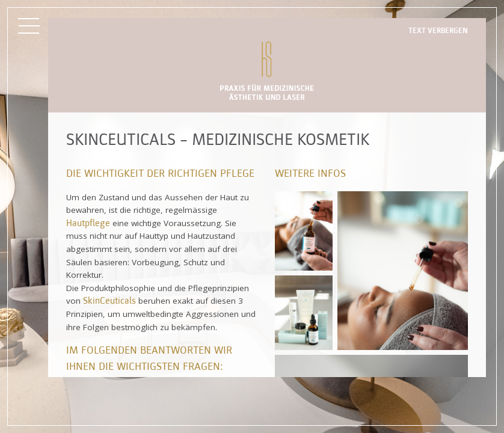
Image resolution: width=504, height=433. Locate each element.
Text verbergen (438, 31)
